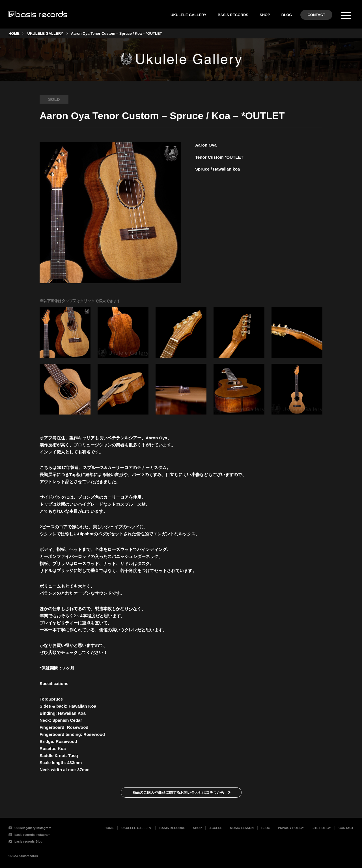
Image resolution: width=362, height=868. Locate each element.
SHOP (265, 15)
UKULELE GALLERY (188, 15)
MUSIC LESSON (242, 828)
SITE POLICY (321, 828)
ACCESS (216, 828)
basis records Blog (25, 841)
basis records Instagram (29, 835)
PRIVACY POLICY (291, 828)
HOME (109, 828)
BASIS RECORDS (233, 15)
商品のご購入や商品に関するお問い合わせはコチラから (178, 792)
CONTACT (316, 15)
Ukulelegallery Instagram (30, 828)
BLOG (287, 15)
